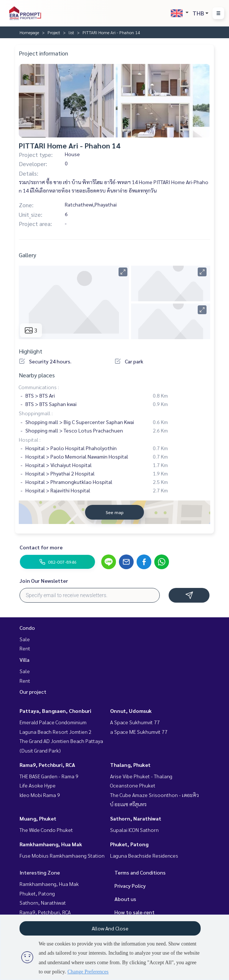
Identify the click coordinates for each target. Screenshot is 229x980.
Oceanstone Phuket (133, 785)
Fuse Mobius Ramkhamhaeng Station (62, 855)
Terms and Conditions (140, 872)
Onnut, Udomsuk (131, 711)
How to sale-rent (135, 912)
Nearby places (37, 375)
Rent (25, 648)
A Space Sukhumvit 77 (135, 722)
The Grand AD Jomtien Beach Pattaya (61, 741)
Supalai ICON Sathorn (134, 830)
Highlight (31, 351)
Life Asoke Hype (38, 785)
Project (54, 32)
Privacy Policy (130, 886)
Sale (25, 639)
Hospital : (30, 439)
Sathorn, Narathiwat (136, 818)
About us (125, 899)
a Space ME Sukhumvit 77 (139, 732)
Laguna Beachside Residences (144, 855)
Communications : (39, 387)
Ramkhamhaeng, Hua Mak (51, 844)
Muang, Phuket (38, 818)
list (71, 32)
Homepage (29, 32)
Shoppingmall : (36, 413)
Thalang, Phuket (130, 765)
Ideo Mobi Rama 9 (40, 795)
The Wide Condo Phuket (46, 830)
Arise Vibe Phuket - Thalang (141, 776)
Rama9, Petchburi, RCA (47, 765)
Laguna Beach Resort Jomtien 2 (56, 732)
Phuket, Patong (129, 844)
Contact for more (41, 547)
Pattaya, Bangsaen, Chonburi (55, 711)
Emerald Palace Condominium (53, 722)
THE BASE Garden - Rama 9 (49, 776)
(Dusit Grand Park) (40, 750)
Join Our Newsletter (44, 581)
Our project (33, 692)
